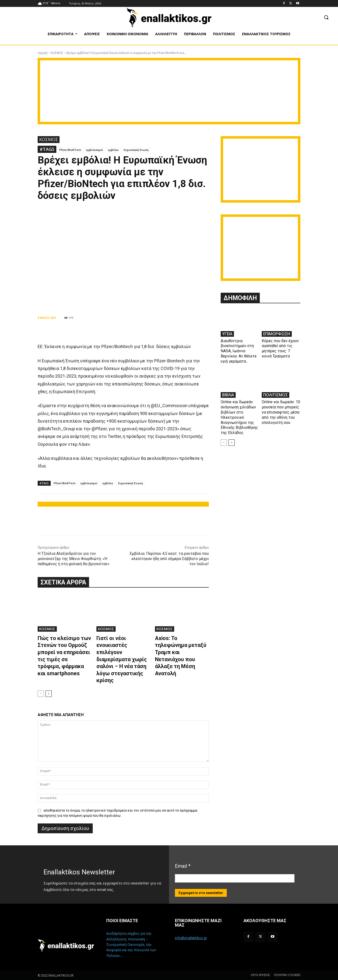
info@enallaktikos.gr (191, 938)
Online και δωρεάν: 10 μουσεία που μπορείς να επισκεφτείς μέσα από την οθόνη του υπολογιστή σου (281, 412)
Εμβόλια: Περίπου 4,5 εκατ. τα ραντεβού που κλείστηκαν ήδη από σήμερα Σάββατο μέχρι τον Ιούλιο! (169, 559)
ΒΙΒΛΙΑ (228, 395)
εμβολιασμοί (95, 150)
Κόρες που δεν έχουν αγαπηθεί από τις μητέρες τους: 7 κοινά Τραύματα (280, 348)
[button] (326, 17)
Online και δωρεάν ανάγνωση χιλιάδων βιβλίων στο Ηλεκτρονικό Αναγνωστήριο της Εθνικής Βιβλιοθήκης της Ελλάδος (239, 417)
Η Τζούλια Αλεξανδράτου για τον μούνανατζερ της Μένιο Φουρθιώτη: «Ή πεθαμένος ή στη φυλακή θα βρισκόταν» (74, 559)
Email (183, 866)
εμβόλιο (113, 150)
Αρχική (43, 53)
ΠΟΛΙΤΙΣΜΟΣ (276, 395)
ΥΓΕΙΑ (227, 334)
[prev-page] (41, 694)
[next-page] (49, 694)
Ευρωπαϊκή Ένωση (136, 150)
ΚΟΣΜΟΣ (57, 53)
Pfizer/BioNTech (70, 150)
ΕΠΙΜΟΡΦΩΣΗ (277, 334)
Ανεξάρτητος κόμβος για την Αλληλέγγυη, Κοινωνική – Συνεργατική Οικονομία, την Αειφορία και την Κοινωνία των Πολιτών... (131, 944)
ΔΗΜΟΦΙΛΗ (240, 298)
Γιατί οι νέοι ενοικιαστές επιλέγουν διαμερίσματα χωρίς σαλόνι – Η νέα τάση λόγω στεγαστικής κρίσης (122, 659)
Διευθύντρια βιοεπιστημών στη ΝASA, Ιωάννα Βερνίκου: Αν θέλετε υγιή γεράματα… (239, 351)
